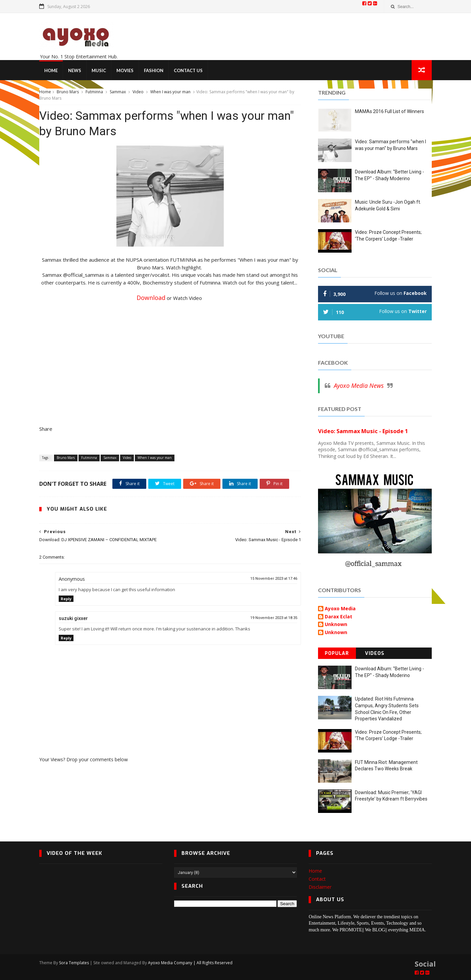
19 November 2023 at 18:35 (274, 618)
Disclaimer (320, 887)
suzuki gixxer (73, 618)
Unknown (336, 625)
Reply (66, 599)
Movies (125, 70)
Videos (375, 653)
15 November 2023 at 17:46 (274, 579)
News (75, 70)
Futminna (94, 92)
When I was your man (170, 92)
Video (138, 92)
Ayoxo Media (340, 609)
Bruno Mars (68, 92)
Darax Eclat (338, 617)
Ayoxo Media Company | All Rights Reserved (190, 963)
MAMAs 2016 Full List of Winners (389, 111)
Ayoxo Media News (359, 385)
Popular (337, 653)
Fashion (154, 70)
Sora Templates (74, 963)
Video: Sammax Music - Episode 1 (363, 431)
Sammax (118, 92)
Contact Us (188, 70)
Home (51, 70)
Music (99, 70)
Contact (317, 879)
